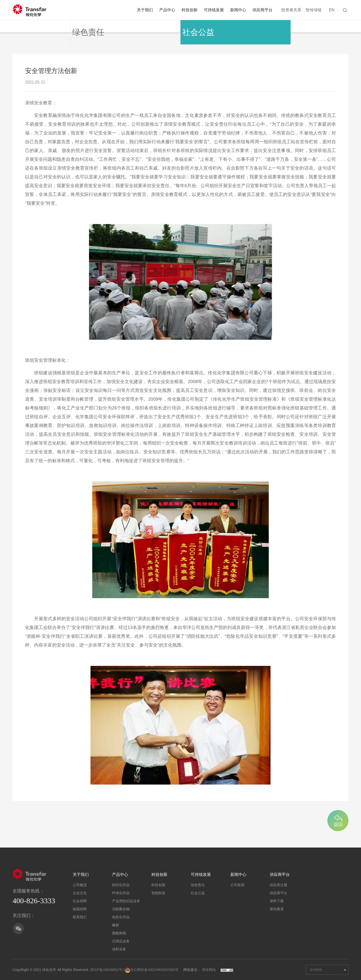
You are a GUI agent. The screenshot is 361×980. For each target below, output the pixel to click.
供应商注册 (279, 883)
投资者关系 (291, 10)
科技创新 (190, 10)
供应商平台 (262, 10)
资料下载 (277, 899)
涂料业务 (119, 947)
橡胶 (116, 923)
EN (332, 10)
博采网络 (209, 968)
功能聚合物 (121, 907)
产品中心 (167, 10)
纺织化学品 (121, 883)
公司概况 (80, 883)
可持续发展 (214, 10)
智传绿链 (314, 10)
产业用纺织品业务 (126, 899)
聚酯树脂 (119, 931)
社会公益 (191, 26)
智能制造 (158, 891)
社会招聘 (80, 899)
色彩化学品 (121, 915)
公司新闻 (237, 883)
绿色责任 (81, 26)
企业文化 (80, 891)
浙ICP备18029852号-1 (108, 968)
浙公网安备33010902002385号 (152, 968)
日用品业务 (121, 939)
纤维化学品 (121, 891)
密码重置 (277, 907)
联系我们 (80, 915)
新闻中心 (238, 10)
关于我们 (145, 10)
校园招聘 (80, 907)
